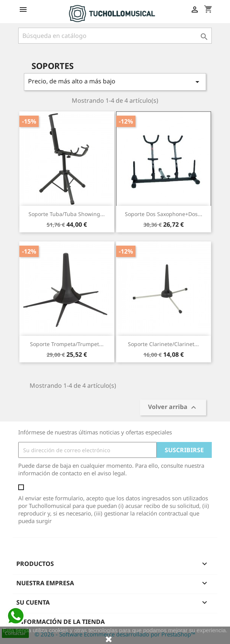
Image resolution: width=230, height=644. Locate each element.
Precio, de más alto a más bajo (115, 82)
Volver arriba (173, 408)
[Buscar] (115, 36)
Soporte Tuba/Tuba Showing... (67, 214)
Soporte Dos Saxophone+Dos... (164, 214)
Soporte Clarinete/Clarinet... (163, 344)
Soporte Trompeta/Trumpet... (67, 344)
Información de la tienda (61, 622)
